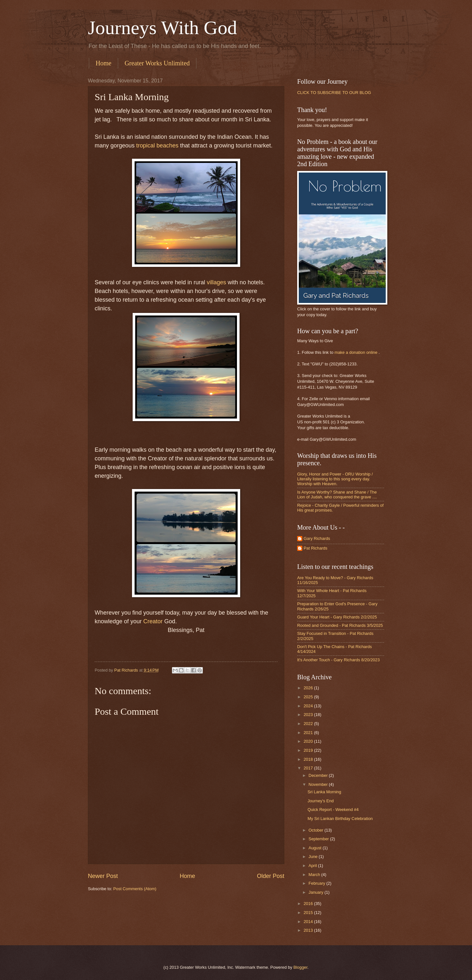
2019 (309, 750)
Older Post (271, 876)
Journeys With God (162, 28)
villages (216, 282)
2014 (309, 922)
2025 (309, 697)
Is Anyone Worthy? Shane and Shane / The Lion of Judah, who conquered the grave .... (337, 495)
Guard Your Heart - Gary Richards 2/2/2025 (337, 617)
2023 (309, 715)
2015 (309, 913)
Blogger (300, 967)
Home (104, 63)
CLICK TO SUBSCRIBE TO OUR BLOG (334, 93)
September (319, 839)
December (319, 775)
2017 (309, 768)
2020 (309, 741)
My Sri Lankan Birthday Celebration (340, 819)
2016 (309, 904)
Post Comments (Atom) (135, 889)
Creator (153, 621)
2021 (309, 733)
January (316, 892)
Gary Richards (317, 538)
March (315, 875)
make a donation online (356, 352)
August (316, 848)
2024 (309, 706)
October (316, 830)
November (319, 784)
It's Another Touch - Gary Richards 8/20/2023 (338, 660)
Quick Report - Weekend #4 (333, 810)
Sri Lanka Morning (324, 792)
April (313, 866)
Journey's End (321, 801)
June (314, 857)
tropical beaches (157, 146)
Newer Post (103, 876)
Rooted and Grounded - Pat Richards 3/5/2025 (340, 625)
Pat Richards (316, 548)
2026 (309, 688)
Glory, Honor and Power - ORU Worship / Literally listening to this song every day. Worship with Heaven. (335, 479)
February (317, 883)
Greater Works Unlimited (157, 63)
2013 (309, 930)
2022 (309, 724)
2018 (309, 759)
